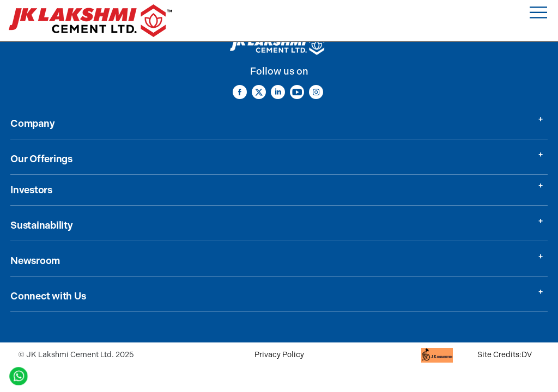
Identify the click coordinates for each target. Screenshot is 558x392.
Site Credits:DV (505, 355)
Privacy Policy (279, 355)
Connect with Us (48, 296)
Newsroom (35, 261)
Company (32, 124)
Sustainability (42, 225)
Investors (31, 190)
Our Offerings (41, 159)
